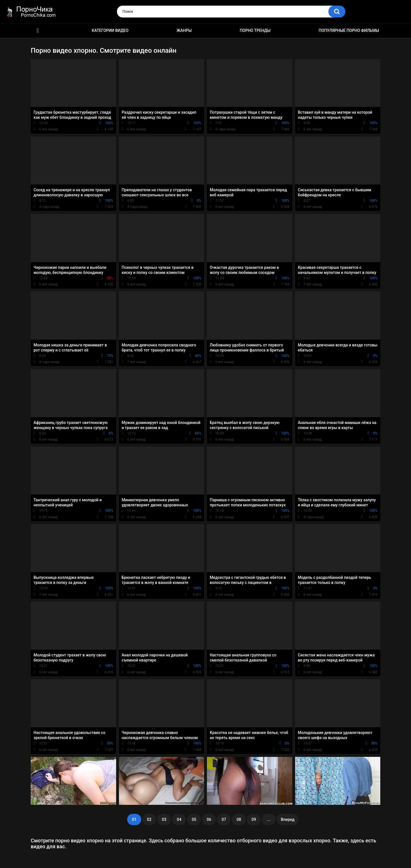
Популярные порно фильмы (349, 30)
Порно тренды (255, 30)
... (269, 819)
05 (194, 819)
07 (224, 819)
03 (164, 819)
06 (209, 819)
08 (239, 819)
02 (149, 819)
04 (179, 819)
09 (254, 819)
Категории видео (110, 30)
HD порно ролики (38, 31)
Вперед (288, 819)
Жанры (184, 30)
